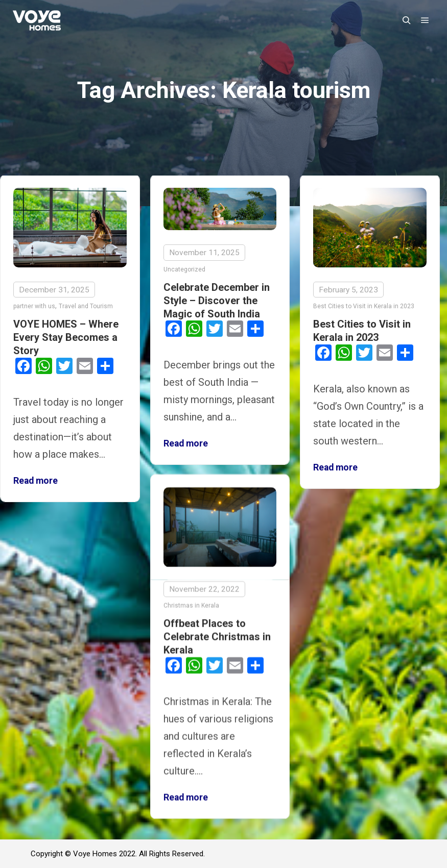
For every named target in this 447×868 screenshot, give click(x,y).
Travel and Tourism (86, 306)
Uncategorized (184, 269)
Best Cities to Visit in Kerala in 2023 (364, 306)
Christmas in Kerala (191, 604)
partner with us (34, 306)
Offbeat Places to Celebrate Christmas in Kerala (217, 635)
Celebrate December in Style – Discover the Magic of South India (217, 301)
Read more (36, 481)
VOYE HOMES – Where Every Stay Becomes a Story (66, 337)
